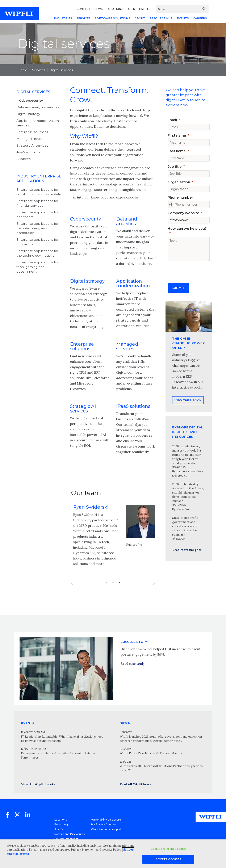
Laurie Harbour (186, 471)
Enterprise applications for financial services (37, 203)
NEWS (99, 9)
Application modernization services (38, 123)
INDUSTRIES (63, 18)
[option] (113, 546)
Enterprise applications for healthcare (37, 215)
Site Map (60, 829)
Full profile (134, 552)
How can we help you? (187, 229)
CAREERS (200, 18)
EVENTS (183, 18)
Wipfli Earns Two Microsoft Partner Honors (151, 753)
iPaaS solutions (28, 152)
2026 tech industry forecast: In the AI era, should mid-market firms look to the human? (188, 492)
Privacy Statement (66, 839)
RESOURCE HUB (161, 18)
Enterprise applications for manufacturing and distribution (37, 228)
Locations (61, 820)
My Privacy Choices (104, 824)
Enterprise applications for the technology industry (37, 253)
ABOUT (140, 18)
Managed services (31, 139)
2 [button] (113, 590)
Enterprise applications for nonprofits (37, 242)
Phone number (180, 198)
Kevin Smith (185, 509)
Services (39, 70)
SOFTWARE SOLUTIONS (112, 18)
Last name (177, 151)
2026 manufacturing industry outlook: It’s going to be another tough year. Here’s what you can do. (187, 455)
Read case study (133, 678)
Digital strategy (28, 114)
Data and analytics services (38, 107)
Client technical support (106, 829)
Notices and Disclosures (70, 834)
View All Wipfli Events (38, 784)
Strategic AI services (32, 145)
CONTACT (83, 9)
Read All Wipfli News (135, 784)
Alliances (23, 159)
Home (23, 70)
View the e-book (188, 415)
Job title (175, 167)
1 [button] (107, 590)
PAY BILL (145, 9)
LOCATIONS (115, 9)
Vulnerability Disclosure (106, 820)
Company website (183, 213)
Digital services (61, 70)
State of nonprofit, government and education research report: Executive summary (186, 526)
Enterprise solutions (32, 132)
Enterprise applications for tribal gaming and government (37, 267)
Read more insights (187, 550)
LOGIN (131, 9)
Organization (179, 182)
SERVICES (83, 18)
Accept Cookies (168, 859)
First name (177, 136)
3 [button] (119, 590)
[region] (113, 854)
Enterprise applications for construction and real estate (39, 192)
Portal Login (62, 824)
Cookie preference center (168, 849)
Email (172, 120)
